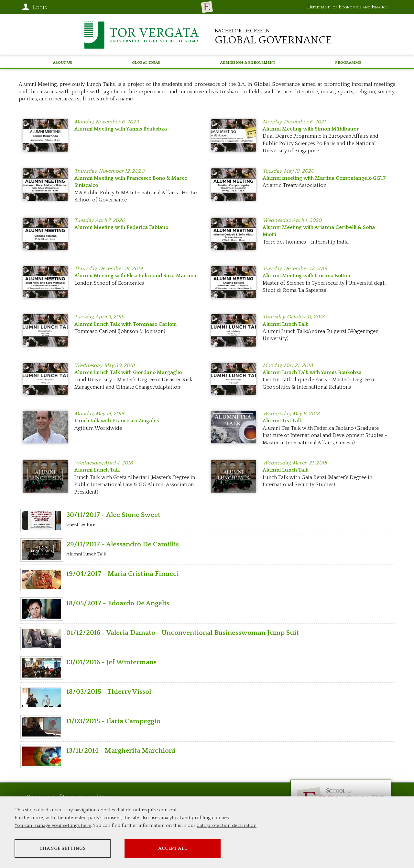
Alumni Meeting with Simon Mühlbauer (311, 129)
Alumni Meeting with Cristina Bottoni (307, 276)
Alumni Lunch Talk (285, 324)
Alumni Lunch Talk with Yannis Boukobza (312, 372)
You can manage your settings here (53, 826)
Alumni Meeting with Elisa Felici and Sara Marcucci (136, 276)
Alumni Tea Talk (282, 421)
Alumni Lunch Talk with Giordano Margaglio (128, 372)
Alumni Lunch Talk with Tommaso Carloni (125, 324)
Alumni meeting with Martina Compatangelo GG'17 (324, 178)
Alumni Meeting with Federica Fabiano (121, 227)
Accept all (182, 849)
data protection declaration (227, 826)
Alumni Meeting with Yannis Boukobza (121, 129)
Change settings (65, 849)
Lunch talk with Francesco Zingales (117, 421)
